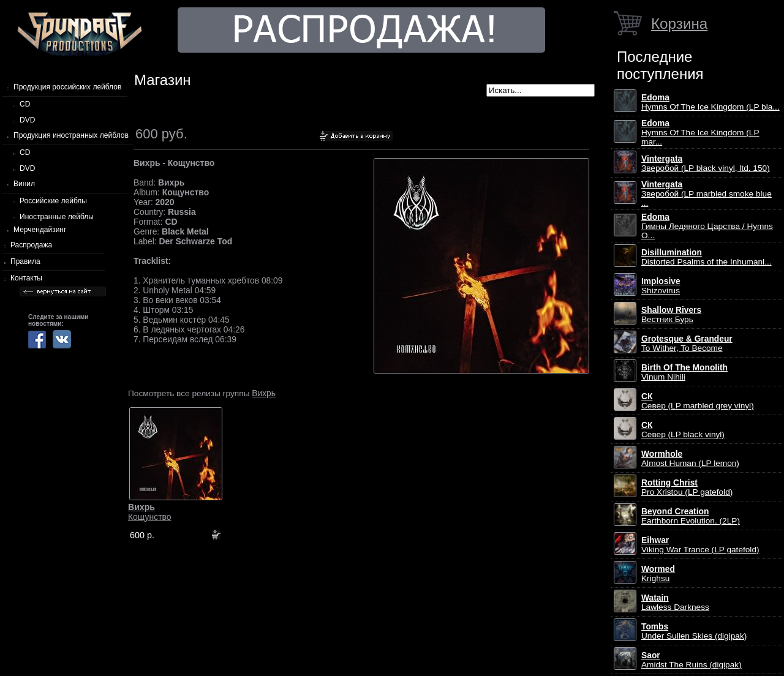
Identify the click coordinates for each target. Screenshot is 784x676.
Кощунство (150, 512)
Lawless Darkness (675, 603)
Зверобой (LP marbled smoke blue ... (707, 194)
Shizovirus (661, 286)
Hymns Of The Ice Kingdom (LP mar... (700, 133)
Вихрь (264, 393)
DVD (27, 120)
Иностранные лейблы (57, 217)
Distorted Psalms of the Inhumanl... (707, 257)
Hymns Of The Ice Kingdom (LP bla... (710, 102)
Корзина (679, 24)
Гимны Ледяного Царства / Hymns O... (707, 226)
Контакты (26, 278)
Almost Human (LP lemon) (690, 459)
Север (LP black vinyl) (683, 430)
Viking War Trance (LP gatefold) (700, 545)
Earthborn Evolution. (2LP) (691, 516)
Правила (25, 261)
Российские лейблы (53, 201)
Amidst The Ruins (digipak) (692, 660)
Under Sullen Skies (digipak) (694, 631)
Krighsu (658, 574)
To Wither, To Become (687, 344)
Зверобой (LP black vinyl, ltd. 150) (706, 163)
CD (25, 104)
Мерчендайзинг (40, 230)
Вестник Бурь (671, 315)
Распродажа (31, 245)
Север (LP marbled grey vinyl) (698, 401)
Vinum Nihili (684, 372)
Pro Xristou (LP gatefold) (687, 487)
